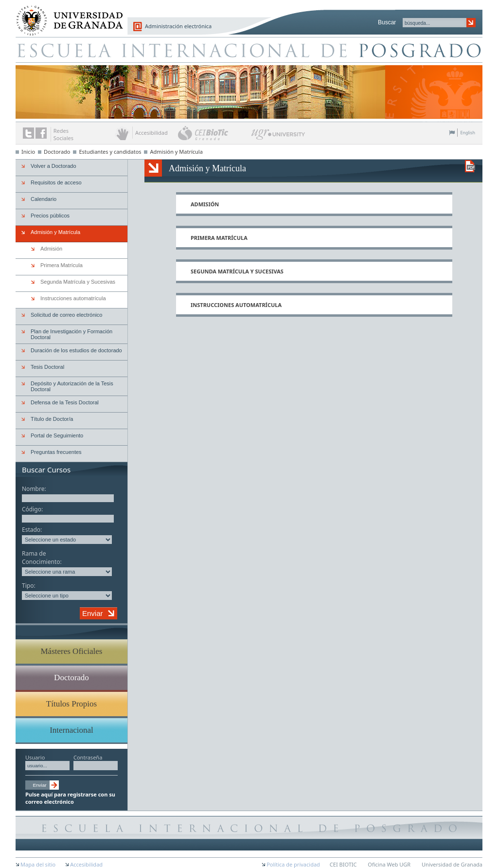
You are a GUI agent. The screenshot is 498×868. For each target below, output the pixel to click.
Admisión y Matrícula (176, 152)
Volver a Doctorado (53, 166)
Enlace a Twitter (28, 133)
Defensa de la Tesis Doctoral (65, 402)
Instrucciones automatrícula (236, 305)
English (468, 133)
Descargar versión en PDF (470, 166)
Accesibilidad (86, 864)
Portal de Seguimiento (57, 435)
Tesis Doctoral (47, 367)
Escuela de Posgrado (249, 50)
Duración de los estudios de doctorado (76, 350)
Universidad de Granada (66, 15)
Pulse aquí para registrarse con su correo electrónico (70, 798)
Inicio (28, 152)
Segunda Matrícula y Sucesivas (237, 271)
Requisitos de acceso (56, 182)
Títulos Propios (71, 704)
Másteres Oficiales (72, 651)
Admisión (205, 204)
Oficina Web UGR (389, 864)
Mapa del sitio (38, 864)
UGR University (278, 137)
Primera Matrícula (219, 238)
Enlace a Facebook (41, 133)
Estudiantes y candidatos (110, 152)
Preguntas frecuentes (56, 452)
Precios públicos (50, 216)
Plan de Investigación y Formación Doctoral (71, 334)
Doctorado (57, 152)
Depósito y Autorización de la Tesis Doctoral (72, 386)
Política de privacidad (293, 864)
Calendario (44, 199)
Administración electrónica (178, 26)
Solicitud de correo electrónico (66, 315)
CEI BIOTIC (343, 864)
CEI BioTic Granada (214, 133)
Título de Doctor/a (52, 419)
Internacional (71, 730)
